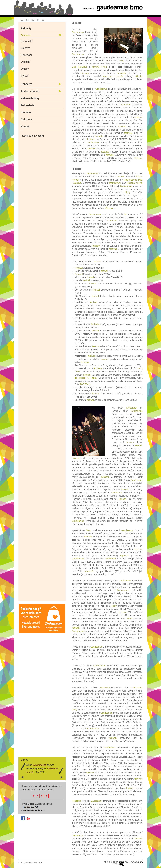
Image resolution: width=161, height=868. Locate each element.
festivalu (138, 117)
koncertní (108, 76)
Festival (79, 268)
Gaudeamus (78, 32)
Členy (128, 192)
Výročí (24, 76)
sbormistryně (131, 180)
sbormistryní (115, 183)
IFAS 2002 (85, 384)
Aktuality (26, 28)
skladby (139, 76)
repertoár (118, 76)
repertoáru (105, 688)
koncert (130, 442)
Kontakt (25, 127)
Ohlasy (25, 69)
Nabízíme (26, 119)
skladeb (139, 445)
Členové (25, 48)
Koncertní (77, 801)
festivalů (122, 73)
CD (125, 214)
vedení (121, 177)
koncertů (89, 571)
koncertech (132, 408)
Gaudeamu (117, 493)
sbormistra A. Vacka (86, 378)
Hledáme (26, 112)
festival (97, 262)
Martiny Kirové (100, 67)
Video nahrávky (30, 98)
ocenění (105, 359)
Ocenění (25, 62)
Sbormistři (26, 41)
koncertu (105, 477)
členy (121, 61)
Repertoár (26, 55)
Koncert (76, 458)
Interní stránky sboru (32, 136)
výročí (129, 618)
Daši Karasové (80, 67)
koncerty (85, 73)
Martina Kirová (135, 183)
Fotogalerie (28, 105)
